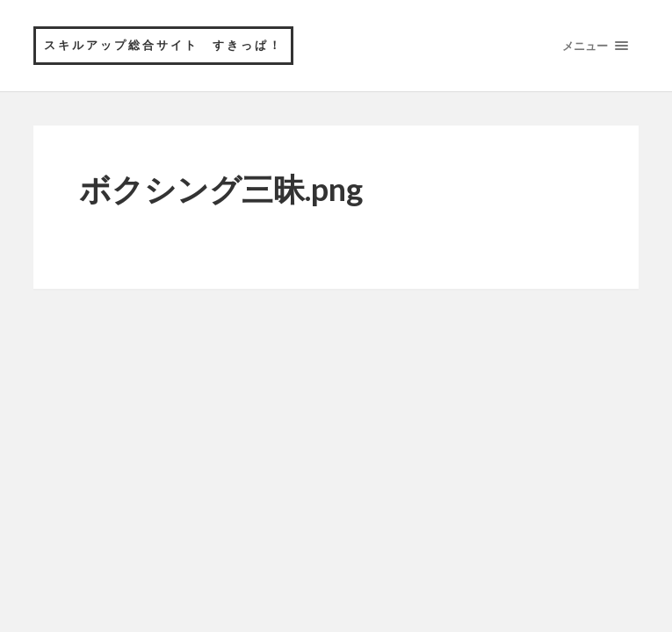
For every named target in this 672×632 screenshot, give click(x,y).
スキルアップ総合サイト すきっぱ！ (163, 45)
